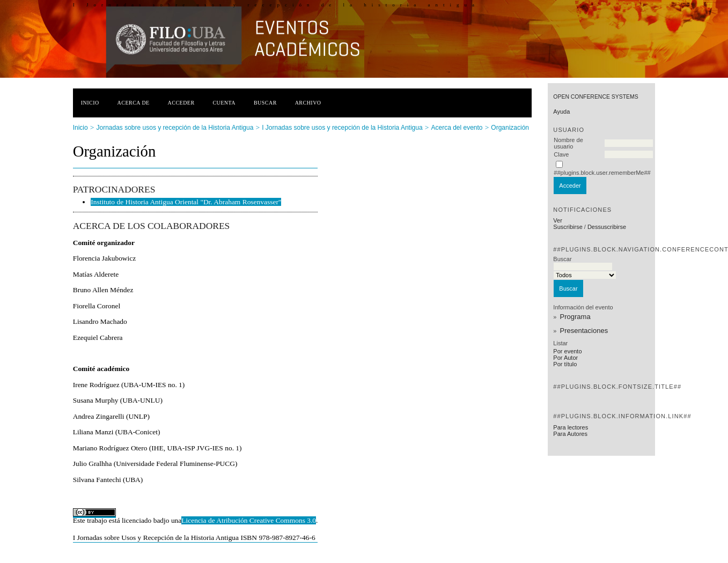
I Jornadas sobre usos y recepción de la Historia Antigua (342, 128)
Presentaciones (584, 331)
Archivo (308, 103)
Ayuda (561, 112)
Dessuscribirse (607, 227)
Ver (558, 220)
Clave (561, 154)
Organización (510, 128)
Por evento (567, 351)
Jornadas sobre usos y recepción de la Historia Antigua (175, 128)
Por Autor (565, 358)
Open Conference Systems (595, 97)
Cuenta (224, 103)
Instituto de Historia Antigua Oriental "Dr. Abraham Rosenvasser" (186, 202)
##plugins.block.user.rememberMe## (602, 173)
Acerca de (134, 103)
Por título (565, 364)
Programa (575, 317)
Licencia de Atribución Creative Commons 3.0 (249, 520)
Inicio (90, 103)
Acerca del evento (457, 128)
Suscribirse (568, 227)
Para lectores (571, 427)
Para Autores (570, 434)
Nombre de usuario (568, 143)
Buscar (265, 103)
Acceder (181, 103)
